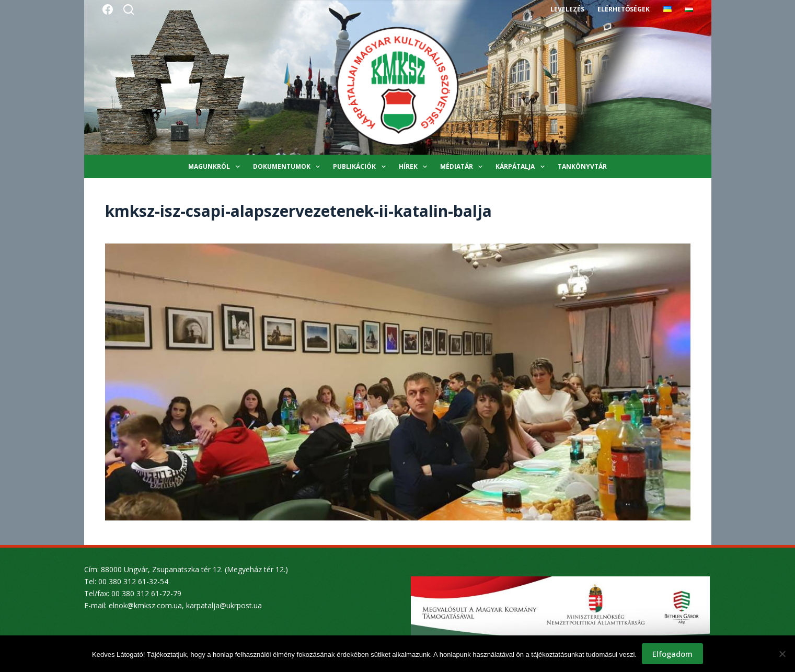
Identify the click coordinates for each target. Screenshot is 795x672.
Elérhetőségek (624, 9)
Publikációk (361, 167)
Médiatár (463, 167)
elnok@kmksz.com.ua (145, 605)
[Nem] (782, 654)
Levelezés (567, 9)
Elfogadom (672, 654)
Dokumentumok (289, 167)
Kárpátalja (522, 167)
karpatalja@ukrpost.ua (224, 605)
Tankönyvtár (582, 166)
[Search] (129, 9)
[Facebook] (108, 9)
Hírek (415, 167)
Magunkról (216, 167)
